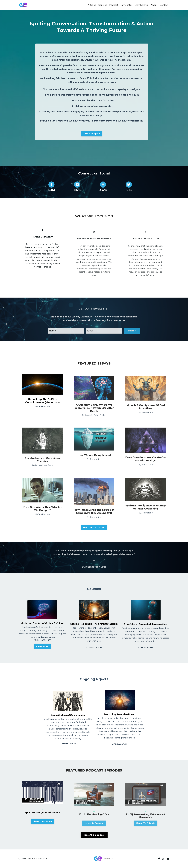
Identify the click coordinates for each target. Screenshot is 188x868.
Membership (142, 5)
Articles (92, 5)
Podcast (114, 5)
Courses (103, 5)
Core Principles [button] (92, 134)
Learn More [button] (42, 646)
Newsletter (126, 5)
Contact (164, 5)
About (154, 5)
